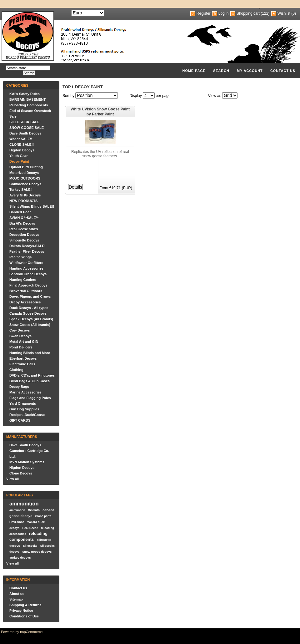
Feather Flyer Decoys (27, 251)
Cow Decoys (20, 330)
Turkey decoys (20, 558)
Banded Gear (20, 212)
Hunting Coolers (23, 280)
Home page (194, 71)
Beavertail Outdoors (26, 291)
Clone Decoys (21, 473)
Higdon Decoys (22, 150)
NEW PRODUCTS (23, 201)
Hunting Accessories (26, 268)
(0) (294, 13)
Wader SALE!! (21, 139)
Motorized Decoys (24, 173)
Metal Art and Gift (24, 342)
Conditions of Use (24, 616)
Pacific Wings (20, 257)
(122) (265, 13)
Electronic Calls (22, 364)
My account (250, 71)
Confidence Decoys (25, 184)
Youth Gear (18, 156)
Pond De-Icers (21, 347)
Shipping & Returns (25, 605)
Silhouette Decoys (24, 240)
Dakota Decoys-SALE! (27, 246)
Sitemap (16, 599)
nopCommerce (31, 632)
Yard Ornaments (23, 403)
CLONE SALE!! (22, 145)
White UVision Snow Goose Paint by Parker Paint (100, 112)
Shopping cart (248, 13)
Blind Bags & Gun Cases (30, 381)
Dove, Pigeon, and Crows (30, 297)
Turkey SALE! (20, 190)
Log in (224, 13)
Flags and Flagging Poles (30, 398)
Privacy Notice (21, 611)
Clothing (16, 370)
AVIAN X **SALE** (24, 218)
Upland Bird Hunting (26, 167)
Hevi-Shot (17, 522)
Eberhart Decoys (23, 358)
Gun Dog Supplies (24, 409)
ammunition (24, 504)
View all (12, 479)
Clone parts (43, 516)
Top (67, 87)
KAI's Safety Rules (25, 94)
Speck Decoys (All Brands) (31, 319)
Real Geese (30, 528)
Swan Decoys (20, 336)
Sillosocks (30, 546)
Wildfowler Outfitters (26, 263)
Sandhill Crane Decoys (28, 274)
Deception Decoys (24, 235)
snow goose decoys (37, 552)
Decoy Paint (19, 161)
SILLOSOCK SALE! (25, 122)
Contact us (283, 71)
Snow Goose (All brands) (30, 325)
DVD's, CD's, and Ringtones (32, 375)
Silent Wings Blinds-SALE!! (32, 206)
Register (204, 13)
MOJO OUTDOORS (25, 178)
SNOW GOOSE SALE (27, 128)
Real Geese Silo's (24, 229)
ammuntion (17, 510)
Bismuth (34, 510)
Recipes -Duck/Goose (27, 415)
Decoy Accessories (25, 302)
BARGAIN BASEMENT (27, 99)
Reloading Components (29, 105)
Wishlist (284, 13)
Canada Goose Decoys (28, 313)
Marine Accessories (25, 392)
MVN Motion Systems (27, 462)
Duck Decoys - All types (29, 308)
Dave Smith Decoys (25, 133)
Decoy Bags (19, 387)
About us (17, 594)
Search (221, 71)
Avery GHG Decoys (25, 195)
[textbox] (28, 68)
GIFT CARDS (20, 420)
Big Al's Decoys (22, 223)
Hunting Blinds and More (30, 353)
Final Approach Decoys (28, 285)
